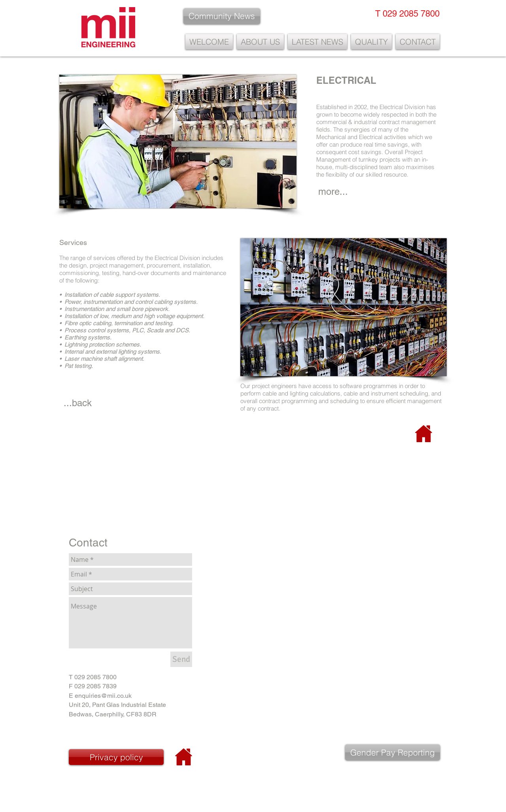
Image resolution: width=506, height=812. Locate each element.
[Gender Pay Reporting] (393, 752)
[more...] (333, 191)
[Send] (181, 659)
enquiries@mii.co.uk (103, 696)
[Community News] (222, 16)
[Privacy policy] (116, 757)
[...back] (78, 403)
